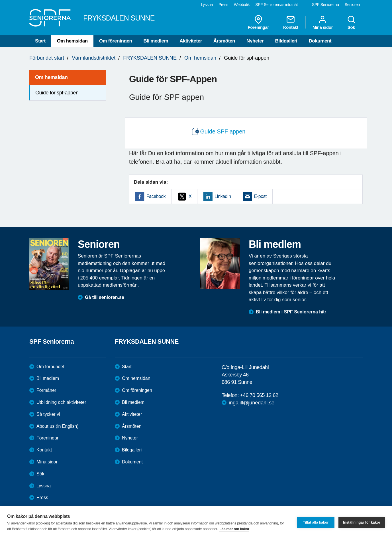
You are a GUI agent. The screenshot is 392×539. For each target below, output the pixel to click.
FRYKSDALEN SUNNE (150, 58)
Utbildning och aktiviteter (61, 402)
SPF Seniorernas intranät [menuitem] (276, 5)
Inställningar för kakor (362, 522)
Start (40, 41)
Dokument (320, 41)
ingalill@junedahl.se (252, 403)
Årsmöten (224, 41)
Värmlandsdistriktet (94, 58)
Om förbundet (50, 367)
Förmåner (46, 390)
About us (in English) (58, 426)
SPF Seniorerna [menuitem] (325, 5)
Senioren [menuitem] (352, 5)
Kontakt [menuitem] (291, 22)
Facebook (156, 196)
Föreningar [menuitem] (258, 22)
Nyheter (255, 41)
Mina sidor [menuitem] (323, 22)
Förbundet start (47, 58)
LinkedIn (223, 196)
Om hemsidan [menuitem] (51, 77)
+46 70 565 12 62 (259, 395)
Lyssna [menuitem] (207, 5)
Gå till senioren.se (105, 297)
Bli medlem (156, 41)
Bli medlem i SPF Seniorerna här (291, 312)
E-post (260, 196)
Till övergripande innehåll (0, 0)
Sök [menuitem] (351, 22)
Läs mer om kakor (234, 529)
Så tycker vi (48, 414)
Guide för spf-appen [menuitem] (57, 93)
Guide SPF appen (223, 131)
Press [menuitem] (223, 5)
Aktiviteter (191, 41)
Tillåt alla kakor (316, 522)
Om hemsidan (72, 41)
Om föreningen (116, 41)
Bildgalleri (286, 41)
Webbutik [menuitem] (242, 5)
